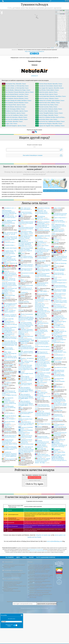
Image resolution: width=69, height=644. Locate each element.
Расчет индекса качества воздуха (12, 601)
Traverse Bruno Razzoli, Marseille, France (49, 84)
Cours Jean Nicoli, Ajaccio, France (46, 94)
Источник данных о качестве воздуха (13, 600)
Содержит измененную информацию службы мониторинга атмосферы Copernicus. (40, 603)
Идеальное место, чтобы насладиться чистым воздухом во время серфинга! (40, 613)
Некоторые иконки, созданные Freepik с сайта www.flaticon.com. (40, 606)
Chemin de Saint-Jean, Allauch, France (14, 117)
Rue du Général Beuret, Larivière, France (15, 94)
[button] (2, 11)
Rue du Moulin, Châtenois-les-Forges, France (16, 90)
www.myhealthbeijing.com (54, 541)
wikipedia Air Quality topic (43, 535)
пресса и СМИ (7, 586)
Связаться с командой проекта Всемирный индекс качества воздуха (13, 584)
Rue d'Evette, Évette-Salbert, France (47, 90)
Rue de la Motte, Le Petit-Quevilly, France (15, 86)
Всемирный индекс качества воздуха (36, 567)
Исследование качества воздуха (12, 588)
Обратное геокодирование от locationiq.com (40, 609)
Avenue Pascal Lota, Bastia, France (47, 105)
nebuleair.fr (34, 76)
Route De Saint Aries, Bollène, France (48, 103)
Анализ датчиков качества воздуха (12, 594)
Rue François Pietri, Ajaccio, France (14, 105)
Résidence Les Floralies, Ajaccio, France (15, 111)
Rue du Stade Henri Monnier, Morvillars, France (51, 96)
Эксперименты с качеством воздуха (13, 593)
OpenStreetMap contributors (55, 48)
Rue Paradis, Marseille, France (12, 121)
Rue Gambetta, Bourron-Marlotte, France (15, 98)
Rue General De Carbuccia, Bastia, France (49, 109)
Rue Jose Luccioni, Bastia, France (46, 107)
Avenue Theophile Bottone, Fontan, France (49, 113)
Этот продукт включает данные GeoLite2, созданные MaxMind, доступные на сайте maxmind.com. (39, 590)
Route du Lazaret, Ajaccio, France (46, 92)
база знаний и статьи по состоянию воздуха (14, 591)
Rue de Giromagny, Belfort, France (13, 109)
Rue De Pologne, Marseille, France (47, 115)
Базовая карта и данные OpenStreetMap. (39, 610)
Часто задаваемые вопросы (11, 597)
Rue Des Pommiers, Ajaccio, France (14, 113)
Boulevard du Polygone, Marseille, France (49, 123)
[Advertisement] (34, 555)
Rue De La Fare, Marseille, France (46, 111)
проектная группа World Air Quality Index (39, 569)
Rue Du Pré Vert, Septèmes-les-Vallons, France (50, 121)
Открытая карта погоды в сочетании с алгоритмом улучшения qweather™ (38, 597)
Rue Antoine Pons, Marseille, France (14, 84)
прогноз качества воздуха (10, 602)
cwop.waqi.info (38, 601)
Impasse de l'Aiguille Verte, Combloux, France (50, 126)
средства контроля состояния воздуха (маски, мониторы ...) (14, 604)
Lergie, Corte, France (10, 123)
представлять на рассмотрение (47, 622)
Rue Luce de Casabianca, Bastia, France (15, 115)
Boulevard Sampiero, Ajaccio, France (14, 126)
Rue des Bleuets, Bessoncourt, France (14, 107)
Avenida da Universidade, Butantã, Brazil (49, 86)
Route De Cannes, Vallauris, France (47, 98)
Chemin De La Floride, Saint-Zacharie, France (50, 100)
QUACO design (33, 615)
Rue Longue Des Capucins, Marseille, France (49, 88)
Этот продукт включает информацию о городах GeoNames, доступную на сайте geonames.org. (40, 594)
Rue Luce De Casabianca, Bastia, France (15, 119)
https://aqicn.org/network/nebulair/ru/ (35, 51)
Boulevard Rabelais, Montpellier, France (15, 96)
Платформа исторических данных (12, 609)
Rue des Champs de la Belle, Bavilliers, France (17, 100)
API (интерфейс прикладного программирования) (10, 607)
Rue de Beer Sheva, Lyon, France (46, 119)
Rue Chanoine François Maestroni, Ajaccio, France (18, 92)
